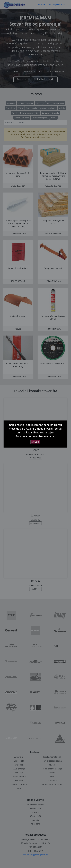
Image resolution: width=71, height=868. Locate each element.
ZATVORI (35, 442)
